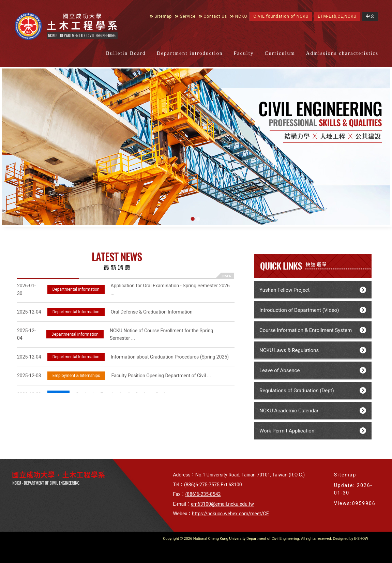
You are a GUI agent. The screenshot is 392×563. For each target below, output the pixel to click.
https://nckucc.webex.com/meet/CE (230, 514)
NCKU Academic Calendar (289, 411)
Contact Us (213, 16)
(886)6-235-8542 (203, 494)
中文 (370, 16)
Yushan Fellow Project (284, 290)
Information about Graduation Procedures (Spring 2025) (123, 358)
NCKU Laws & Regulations (289, 350)
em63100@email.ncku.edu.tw (222, 504)
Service (185, 16)
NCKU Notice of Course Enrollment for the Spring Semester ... (115, 335)
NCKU (239, 16)
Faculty (244, 53)
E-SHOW (361, 539)
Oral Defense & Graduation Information (105, 313)
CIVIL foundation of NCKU (281, 16)
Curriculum (280, 53)
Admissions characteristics (342, 53)
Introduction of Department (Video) (299, 310)
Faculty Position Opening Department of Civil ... (114, 376)
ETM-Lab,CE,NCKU (337, 16)
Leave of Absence (280, 370)
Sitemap (161, 16)
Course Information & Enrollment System (306, 330)
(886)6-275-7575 (202, 485)
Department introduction (190, 53)
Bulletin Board (126, 53)
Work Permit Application (287, 431)
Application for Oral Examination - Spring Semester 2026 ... (123, 290)
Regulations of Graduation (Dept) (297, 391)
